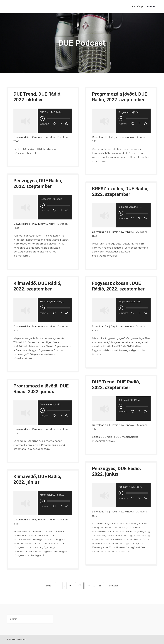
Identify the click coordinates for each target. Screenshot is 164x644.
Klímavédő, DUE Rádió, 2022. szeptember (37, 286)
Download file (22, 137)
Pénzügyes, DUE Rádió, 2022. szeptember (38, 183)
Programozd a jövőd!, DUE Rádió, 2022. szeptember (120, 97)
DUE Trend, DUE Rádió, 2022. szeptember (116, 385)
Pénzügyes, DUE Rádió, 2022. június (116, 471)
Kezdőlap (137, 7)
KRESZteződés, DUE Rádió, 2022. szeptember (120, 191)
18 (88, 586)
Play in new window (44, 137)
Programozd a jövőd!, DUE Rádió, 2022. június (41, 389)
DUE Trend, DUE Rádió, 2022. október (37, 97)
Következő (113, 586)
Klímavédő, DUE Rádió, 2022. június (37, 479)
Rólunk (151, 7)
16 (70, 586)
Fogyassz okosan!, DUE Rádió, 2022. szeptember (118, 286)
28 (100, 586)
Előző (48, 586)
